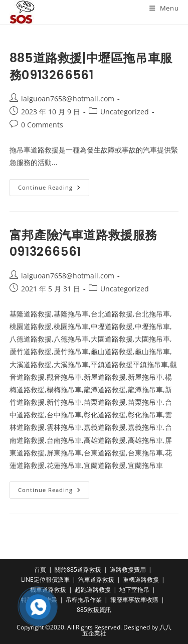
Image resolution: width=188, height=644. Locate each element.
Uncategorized (125, 112)
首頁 (40, 570)
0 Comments (42, 125)
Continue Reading (54, 189)
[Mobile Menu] (164, 8)
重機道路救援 (141, 580)
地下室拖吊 (134, 590)
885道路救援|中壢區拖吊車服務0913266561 (91, 66)
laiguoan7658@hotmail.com (68, 99)
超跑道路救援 (93, 590)
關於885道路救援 (78, 570)
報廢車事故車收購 (134, 600)
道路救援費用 (128, 570)
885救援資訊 (94, 610)
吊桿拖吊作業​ (84, 600)
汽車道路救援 (96, 580)
